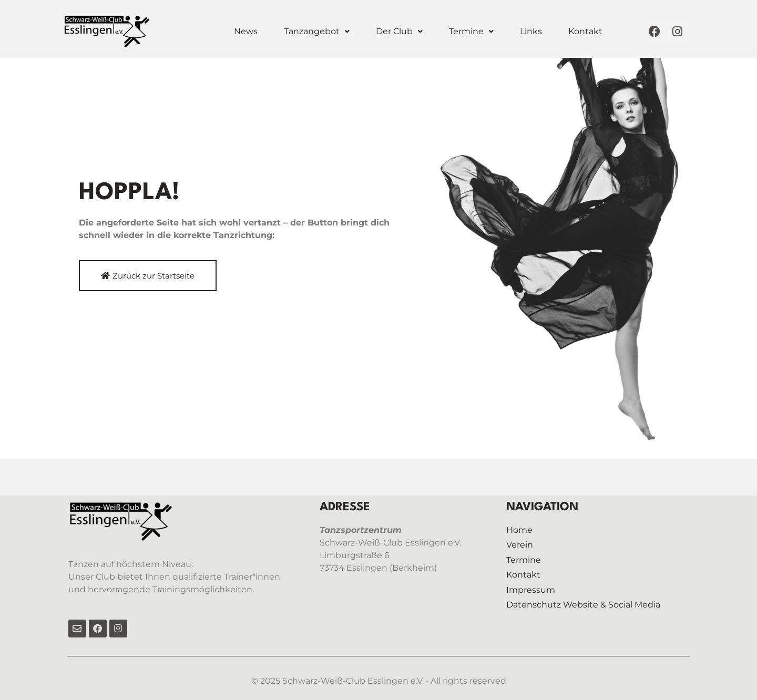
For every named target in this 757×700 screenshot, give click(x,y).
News (246, 31)
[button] (317, 32)
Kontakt (585, 31)
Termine (471, 31)
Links (531, 31)
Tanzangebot (317, 31)
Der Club (399, 31)
